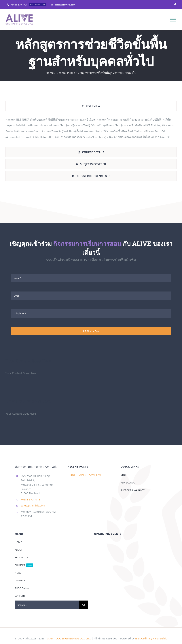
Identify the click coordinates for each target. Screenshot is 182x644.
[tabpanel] (91, 130)
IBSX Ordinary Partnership (151, 630)
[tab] (91, 106)
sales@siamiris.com (33, 497)
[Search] (84, 596)
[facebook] (175, 5)
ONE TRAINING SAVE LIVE (86, 466)
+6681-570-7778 (31, 491)
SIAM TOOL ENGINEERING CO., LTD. (69, 630)
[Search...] (47, 596)
